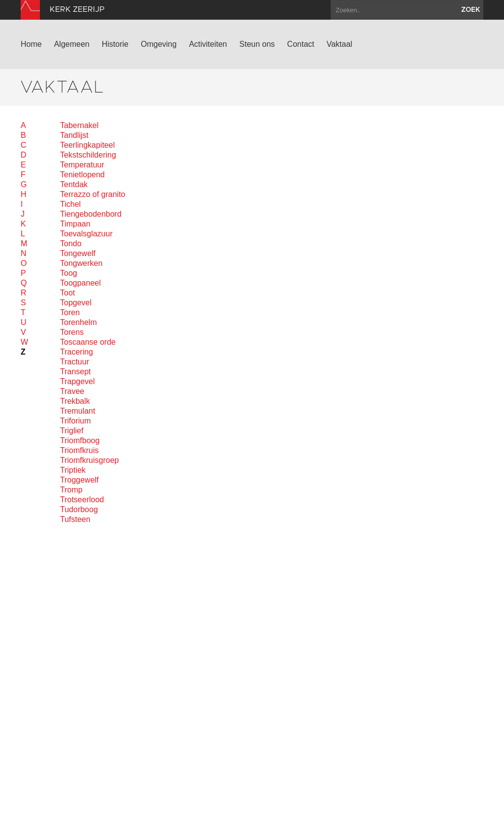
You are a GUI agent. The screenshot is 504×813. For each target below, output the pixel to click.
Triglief (72, 431)
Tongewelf (78, 253)
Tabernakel (79, 125)
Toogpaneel (80, 283)
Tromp (71, 490)
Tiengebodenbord (91, 214)
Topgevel (76, 303)
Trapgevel (78, 381)
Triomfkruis (79, 450)
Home (31, 44)
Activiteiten (208, 44)
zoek (471, 10)
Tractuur (75, 362)
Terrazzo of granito (93, 194)
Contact (300, 44)
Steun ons (257, 44)
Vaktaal (339, 44)
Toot (67, 293)
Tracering (77, 352)
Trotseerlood (82, 500)
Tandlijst (74, 135)
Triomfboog (80, 440)
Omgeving (159, 44)
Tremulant (78, 411)
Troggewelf (79, 480)
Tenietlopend (82, 175)
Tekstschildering (88, 155)
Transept (76, 372)
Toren (70, 312)
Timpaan (75, 224)
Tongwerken (81, 263)
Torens (72, 332)
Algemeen (72, 44)
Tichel (70, 204)
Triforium (76, 421)
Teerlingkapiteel (87, 145)
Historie (115, 44)
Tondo (71, 244)
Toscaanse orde (88, 342)
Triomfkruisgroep (89, 460)
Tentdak (74, 184)
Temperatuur (82, 165)
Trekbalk (75, 401)
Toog (69, 273)
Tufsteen (75, 519)
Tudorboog (79, 509)
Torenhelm (79, 322)
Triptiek (73, 470)
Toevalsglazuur (86, 234)
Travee (72, 391)
